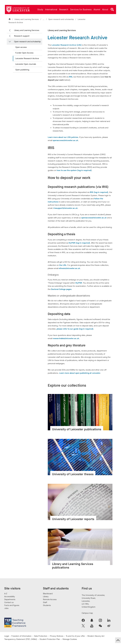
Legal (7, 636)
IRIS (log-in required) (99, 192)
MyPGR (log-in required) (79, 243)
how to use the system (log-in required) (74, 170)
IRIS (71, 77)
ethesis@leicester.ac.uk (69, 268)
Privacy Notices (57, 636)
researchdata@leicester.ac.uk (66, 338)
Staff (45, 602)
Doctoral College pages (61, 289)
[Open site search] (112, 10)
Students (47, 605)
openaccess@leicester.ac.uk (65, 140)
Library (46, 596)
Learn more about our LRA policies (63, 137)
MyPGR (79, 283)
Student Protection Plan (50, 639)
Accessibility (10, 596)
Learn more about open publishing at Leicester (80, 373)
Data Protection (41, 636)
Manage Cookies (70, 639)
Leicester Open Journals (26, 64)
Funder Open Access (24, 53)
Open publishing (22, 70)
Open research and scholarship (61, 19)
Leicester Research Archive (27, 58)
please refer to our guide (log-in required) (75, 329)
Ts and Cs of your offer (75, 636)
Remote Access (50, 599)
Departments (10, 599)
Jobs (6, 608)
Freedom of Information (21, 636)
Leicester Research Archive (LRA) (67, 45)
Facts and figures (12, 605)
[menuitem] (40, 9)
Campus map (87, 613)
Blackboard (48, 594)
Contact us (9, 602)
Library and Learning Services (27, 19)
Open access (21, 47)
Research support (22, 36)
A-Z (6, 594)
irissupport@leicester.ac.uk (65, 208)
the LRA (63, 265)
